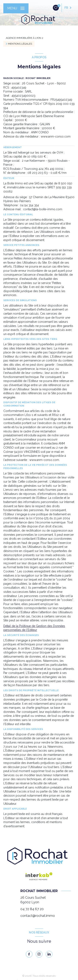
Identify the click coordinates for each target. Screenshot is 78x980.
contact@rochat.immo (38, 916)
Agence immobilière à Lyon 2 (25, 38)
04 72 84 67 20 (32, 909)
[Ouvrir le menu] (16, 8)
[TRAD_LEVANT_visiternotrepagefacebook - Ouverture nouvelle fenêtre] (29, 954)
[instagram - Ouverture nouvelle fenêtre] (39, 954)
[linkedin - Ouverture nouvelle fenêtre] (49, 954)
